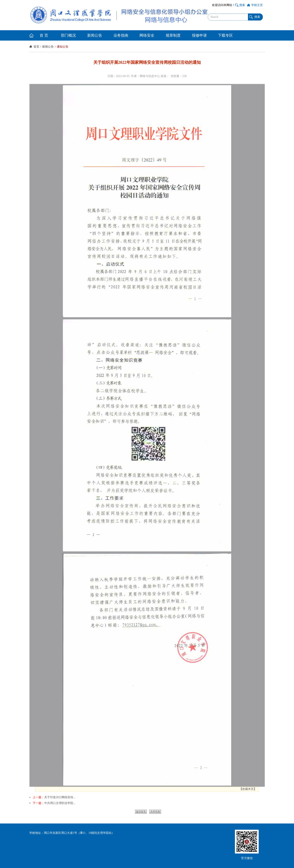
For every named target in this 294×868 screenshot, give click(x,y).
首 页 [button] (44, 35)
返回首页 (141, 812)
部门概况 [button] (68, 35)
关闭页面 (155, 812)
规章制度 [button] (173, 35)
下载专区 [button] (225, 35)
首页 (36, 47)
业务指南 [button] (121, 35)
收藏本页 (248, 789)
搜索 (242, 5)
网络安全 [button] (147, 35)
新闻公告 (48, 47)
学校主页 (257, 5)
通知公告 (63, 47)
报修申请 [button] (199, 35)
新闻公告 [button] (95, 35)
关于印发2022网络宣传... (60, 797)
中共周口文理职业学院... (60, 803)
